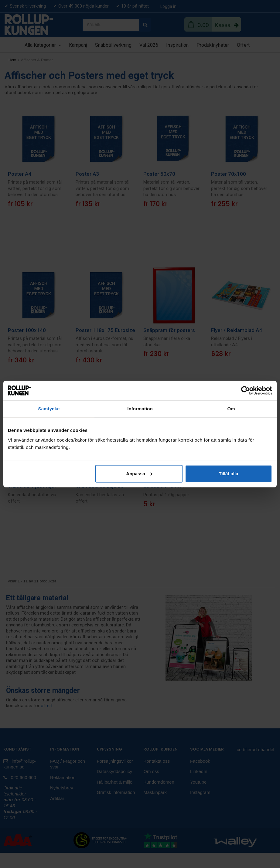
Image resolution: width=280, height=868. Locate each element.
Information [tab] (140, 409)
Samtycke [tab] (49, 409)
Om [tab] (231, 409)
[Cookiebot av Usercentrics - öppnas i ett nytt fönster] (246, 391)
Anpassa (139, 473)
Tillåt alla (228, 473)
